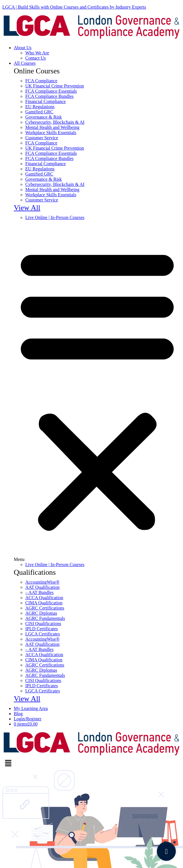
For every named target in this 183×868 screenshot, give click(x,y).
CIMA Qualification (44, 603)
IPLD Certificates (42, 629)
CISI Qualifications (43, 624)
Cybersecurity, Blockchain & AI (55, 122)
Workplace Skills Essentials (51, 133)
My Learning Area (31, 708)
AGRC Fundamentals (45, 618)
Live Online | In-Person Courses (55, 217)
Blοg (18, 714)
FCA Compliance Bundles (49, 96)
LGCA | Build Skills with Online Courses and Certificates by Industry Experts (74, 7)
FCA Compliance (41, 81)
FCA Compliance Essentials (51, 91)
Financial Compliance (46, 101)
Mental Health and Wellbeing (52, 127)
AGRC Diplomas (41, 613)
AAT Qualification (42, 587)
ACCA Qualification (44, 598)
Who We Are (37, 53)
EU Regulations (40, 107)
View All (27, 208)
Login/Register (28, 719)
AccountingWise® (42, 582)
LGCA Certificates (43, 634)
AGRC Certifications (45, 608)
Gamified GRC (39, 112)
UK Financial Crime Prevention (55, 86)
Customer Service (42, 138)
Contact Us (36, 58)
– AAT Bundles (39, 592)
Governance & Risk (44, 117)
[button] (97, 391)
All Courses (25, 63)
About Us (23, 48)
